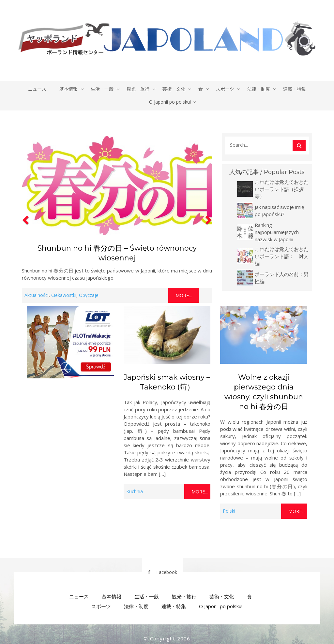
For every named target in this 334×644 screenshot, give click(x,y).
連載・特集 (295, 89)
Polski (229, 511)
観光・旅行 (138, 89)
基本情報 (68, 89)
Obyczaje (89, 295)
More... (184, 295)
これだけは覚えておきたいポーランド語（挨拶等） (282, 189)
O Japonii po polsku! (170, 102)
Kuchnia (135, 491)
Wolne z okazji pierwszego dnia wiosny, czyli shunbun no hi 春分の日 (264, 392)
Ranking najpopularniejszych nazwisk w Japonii (277, 232)
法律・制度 (259, 89)
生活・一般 (102, 89)
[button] (25, 218)
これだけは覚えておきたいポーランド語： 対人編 (282, 256)
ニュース (37, 89)
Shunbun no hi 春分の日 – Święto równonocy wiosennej (117, 253)
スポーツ (225, 89)
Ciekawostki (64, 295)
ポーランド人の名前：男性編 (282, 278)
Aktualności (37, 295)
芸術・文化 (174, 89)
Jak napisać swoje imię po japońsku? (279, 211)
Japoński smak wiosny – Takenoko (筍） (167, 382)
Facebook (162, 572)
